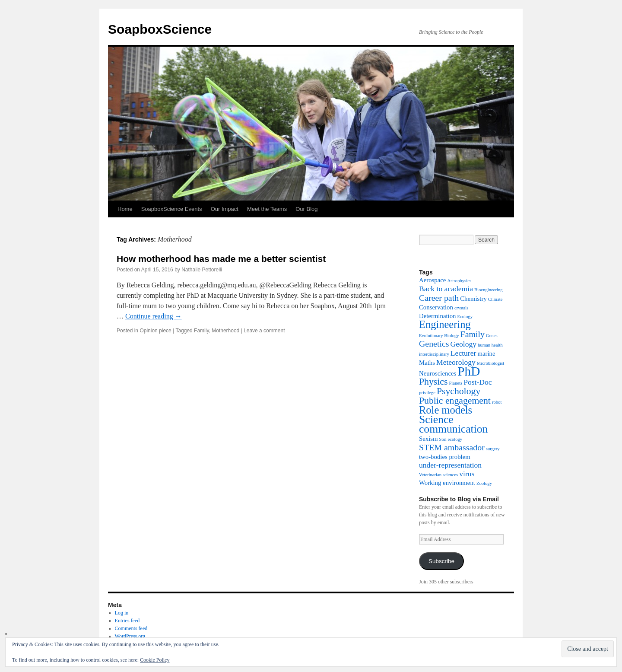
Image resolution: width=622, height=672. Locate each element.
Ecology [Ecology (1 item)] (465, 317)
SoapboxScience (160, 29)
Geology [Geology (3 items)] (464, 344)
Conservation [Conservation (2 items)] (436, 307)
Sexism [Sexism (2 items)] (428, 439)
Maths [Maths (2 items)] (427, 363)
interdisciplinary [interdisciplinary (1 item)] (434, 354)
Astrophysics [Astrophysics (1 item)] (459, 281)
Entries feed (127, 621)
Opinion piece (155, 331)
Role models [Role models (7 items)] (446, 410)
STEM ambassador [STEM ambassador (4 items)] (452, 447)
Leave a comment (264, 331)
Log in (122, 613)
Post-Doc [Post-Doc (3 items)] (478, 382)
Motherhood (225, 331)
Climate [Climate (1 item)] (495, 299)
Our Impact (225, 209)
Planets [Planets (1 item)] (455, 383)
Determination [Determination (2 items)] (437, 316)
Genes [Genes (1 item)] (492, 336)
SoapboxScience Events (172, 209)
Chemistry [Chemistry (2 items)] (473, 299)
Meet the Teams (267, 209)
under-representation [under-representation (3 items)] (450, 465)
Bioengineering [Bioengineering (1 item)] (489, 290)
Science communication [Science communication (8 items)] (453, 424)
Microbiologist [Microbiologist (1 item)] (490, 363)
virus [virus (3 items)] (467, 474)
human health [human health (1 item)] (490, 345)
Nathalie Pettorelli (202, 270)
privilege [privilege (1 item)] (427, 393)
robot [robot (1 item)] (497, 402)
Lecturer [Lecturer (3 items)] (463, 353)
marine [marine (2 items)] (486, 354)
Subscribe (441, 561)
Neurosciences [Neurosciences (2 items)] (438, 373)
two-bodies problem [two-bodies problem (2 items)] (445, 457)
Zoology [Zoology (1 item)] (484, 483)
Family (201, 331)
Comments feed (131, 628)
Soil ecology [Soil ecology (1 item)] (451, 439)
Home (125, 209)
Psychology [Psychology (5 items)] (459, 391)
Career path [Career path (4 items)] (439, 298)
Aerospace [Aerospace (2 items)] (432, 280)
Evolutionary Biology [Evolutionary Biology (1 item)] (439, 336)
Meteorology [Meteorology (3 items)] (456, 362)
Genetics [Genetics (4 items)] (434, 344)
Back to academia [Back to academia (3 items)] (446, 289)
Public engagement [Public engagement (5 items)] (455, 401)
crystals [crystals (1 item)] (462, 308)
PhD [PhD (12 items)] (469, 371)
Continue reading (154, 316)
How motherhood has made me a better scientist (221, 259)
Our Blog (306, 209)
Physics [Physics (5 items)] (433, 382)
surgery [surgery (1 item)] (493, 449)
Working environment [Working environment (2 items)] (447, 483)
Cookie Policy (155, 660)
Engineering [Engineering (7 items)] (445, 324)
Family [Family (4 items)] (473, 334)
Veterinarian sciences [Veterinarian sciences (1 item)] (438, 475)
